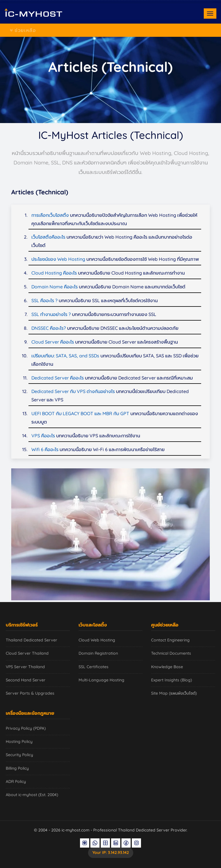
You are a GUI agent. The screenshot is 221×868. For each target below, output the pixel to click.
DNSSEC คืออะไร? (49, 328)
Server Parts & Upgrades (30, 693)
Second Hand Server (26, 680)
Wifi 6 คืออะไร (45, 449)
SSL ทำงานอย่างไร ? (51, 314)
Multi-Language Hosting (101, 680)
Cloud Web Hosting (97, 640)
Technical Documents (171, 653)
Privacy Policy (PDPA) (26, 728)
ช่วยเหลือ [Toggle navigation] (23, 30)
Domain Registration (98, 653)
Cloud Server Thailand (27, 653)
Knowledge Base (167, 667)
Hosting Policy (19, 741)
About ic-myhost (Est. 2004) (32, 795)
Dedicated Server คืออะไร (58, 378)
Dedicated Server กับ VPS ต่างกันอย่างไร (73, 391)
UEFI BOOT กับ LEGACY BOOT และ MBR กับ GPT (80, 413)
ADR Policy (16, 781)
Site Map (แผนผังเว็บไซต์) (174, 693)
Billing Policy (17, 768)
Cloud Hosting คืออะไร (54, 273)
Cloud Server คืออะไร (53, 342)
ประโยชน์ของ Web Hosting (58, 259)
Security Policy (19, 755)
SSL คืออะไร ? (44, 300)
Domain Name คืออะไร (55, 287)
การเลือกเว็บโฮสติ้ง (50, 215)
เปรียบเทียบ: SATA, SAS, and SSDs (65, 356)
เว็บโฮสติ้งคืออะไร (48, 237)
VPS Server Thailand (25, 667)
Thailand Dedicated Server (32, 640)
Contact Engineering (170, 640)
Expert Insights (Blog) (172, 680)
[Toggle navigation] (210, 14)
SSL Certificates (94, 667)
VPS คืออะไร (43, 436)
